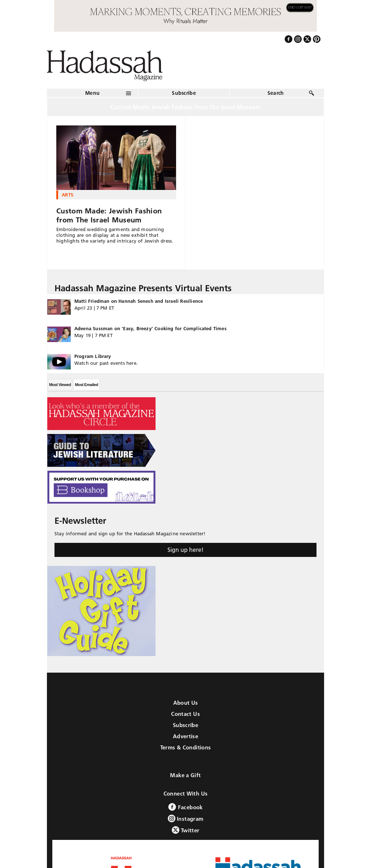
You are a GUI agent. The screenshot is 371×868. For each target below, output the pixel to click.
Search (276, 93)
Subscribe (184, 93)
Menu (92, 93)
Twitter (186, 830)
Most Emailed (86, 385)
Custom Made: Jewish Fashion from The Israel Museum (109, 215)
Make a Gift (185, 775)
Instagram (186, 818)
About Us (186, 703)
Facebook (185, 807)
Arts (67, 195)
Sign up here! (185, 550)
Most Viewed (60, 385)
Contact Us (185, 714)
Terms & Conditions (186, 747)
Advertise (185, 736)
